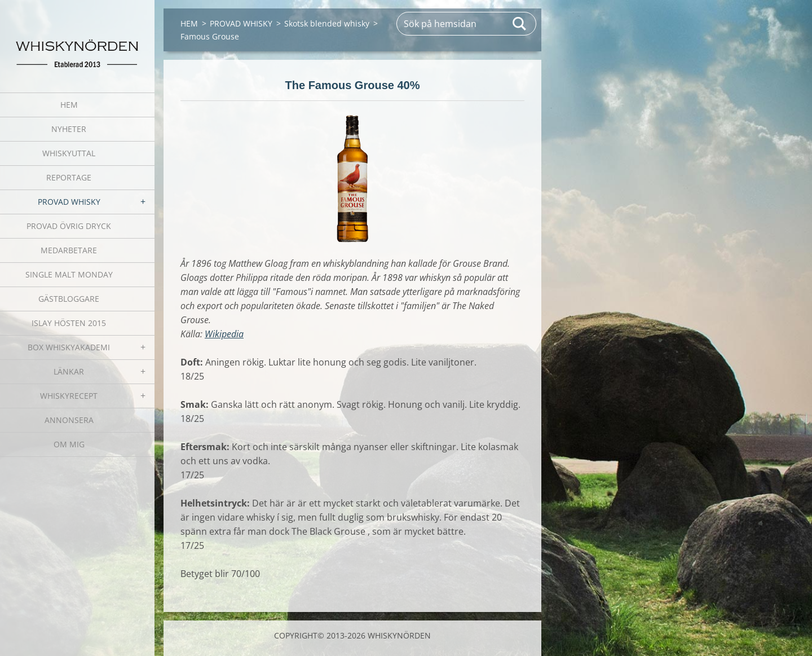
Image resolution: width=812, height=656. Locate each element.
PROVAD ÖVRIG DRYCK (69, 226)
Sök (520, 24)
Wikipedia (224, 334)
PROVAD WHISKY (69, 202)
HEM (69, 105)
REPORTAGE (69, 177)
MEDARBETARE (69, 250)
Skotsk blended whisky (327, 23)
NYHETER (69, 129)
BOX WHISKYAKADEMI (69, 347)
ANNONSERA (69, 420)
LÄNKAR (69, 371)
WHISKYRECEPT (69, 396)
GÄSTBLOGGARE (69, 299)
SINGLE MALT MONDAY (69, 274)
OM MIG (69, 444)
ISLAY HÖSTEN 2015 (69, 323)
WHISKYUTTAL (69, 153)
